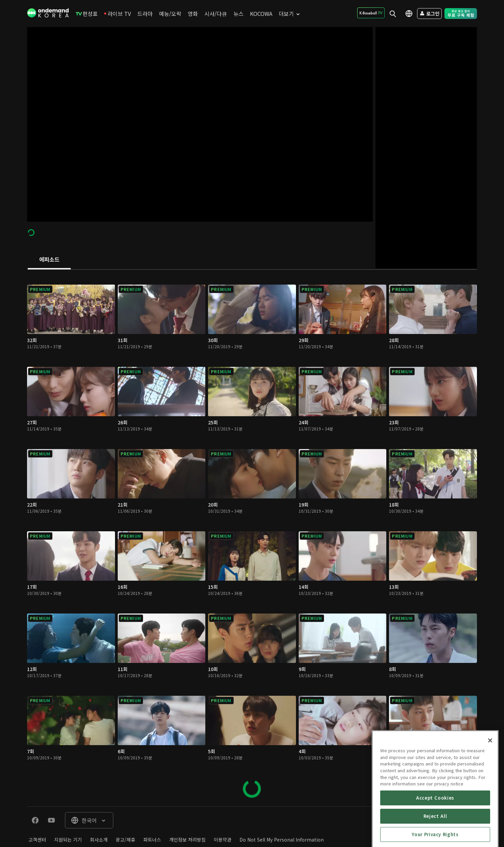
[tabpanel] (252, 538)
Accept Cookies (435, 830)
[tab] (49, 260)
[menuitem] (87, 14)
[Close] (490, 773)
